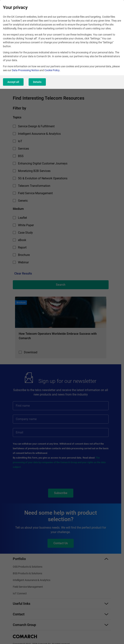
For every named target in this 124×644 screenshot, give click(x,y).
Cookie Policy (52, 70)
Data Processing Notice (25, 70)
